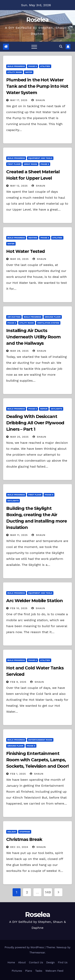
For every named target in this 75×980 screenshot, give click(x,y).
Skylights (56, 409)
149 (48, 892)
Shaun (38, 100)
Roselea (37, 20)
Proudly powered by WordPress (25, 947)
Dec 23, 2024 (19, 847)
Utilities (45, 66)
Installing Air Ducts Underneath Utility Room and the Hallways (33, 337)
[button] (61, 47)
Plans (29, 971)
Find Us (63, 962)
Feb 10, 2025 (19, 608)
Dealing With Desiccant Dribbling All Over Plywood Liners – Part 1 (35, 423)
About (22, 962)
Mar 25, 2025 (19, 437)
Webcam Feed (54, 971)
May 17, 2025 (19, 100)
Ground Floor (53, 317)
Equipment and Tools (40, 158)
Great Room (30, 164)
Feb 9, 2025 (18, 682)
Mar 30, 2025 (19, 259)
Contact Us (36, 962)
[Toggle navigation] (34, 47)
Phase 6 (32, 66)
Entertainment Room (40, 740)
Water (29, 72)
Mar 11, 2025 (19, 535)
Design (50, 962)
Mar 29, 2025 (19, 351)
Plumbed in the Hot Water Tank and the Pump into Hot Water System (37, 86)
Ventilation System (48, 323)
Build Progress (16, 66)
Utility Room (15, 72)
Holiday (12, 832)
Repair (44, 409)
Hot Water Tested (25, 251)
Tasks (39, 971)
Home (11, 962)
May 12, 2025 (19, 186)
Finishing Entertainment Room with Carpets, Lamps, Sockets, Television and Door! (37, 760)
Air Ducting (14, 317)
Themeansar (37, 953)
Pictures (17, 971)
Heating (33, 238)
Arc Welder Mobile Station (34, 601)
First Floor (14, 164)
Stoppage (25, 832)
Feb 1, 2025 (18, 774)
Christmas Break (24, 839)
